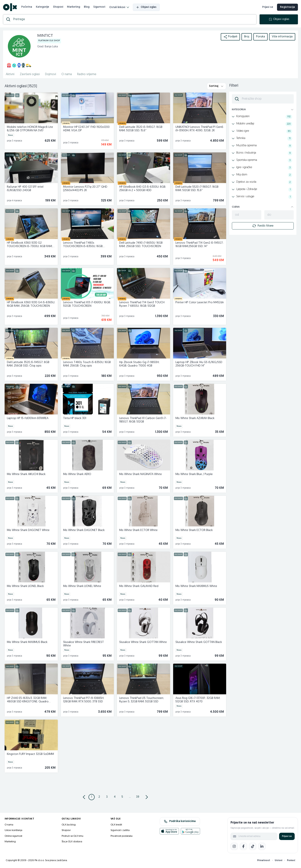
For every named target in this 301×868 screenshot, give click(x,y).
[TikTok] (253, 846)
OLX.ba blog (69, 825)
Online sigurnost (13, 836)
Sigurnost (99, 7)
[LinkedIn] (262, 846)
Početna (27, 7)
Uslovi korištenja (13, 830)
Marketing (74, 7)
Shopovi (58, 7)
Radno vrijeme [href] (87, 74)
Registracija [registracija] (287, 7)
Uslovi (279, 860)
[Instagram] (234, 846)
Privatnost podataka (122, 836)
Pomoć (291, 860)
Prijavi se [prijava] (268, 7)
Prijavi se (287, 836)
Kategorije (43, 7)
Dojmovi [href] (51, 74)
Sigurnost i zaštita (120, 830)
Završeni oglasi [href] (30, 74)
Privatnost (264, 860)
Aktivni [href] (10, 74)
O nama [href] (67, 74)
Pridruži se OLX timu (72, 836)
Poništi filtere (263, 226)
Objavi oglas (146, 7)
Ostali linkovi (119, 7)
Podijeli (230, 37)
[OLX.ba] (10, 7)
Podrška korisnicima (180, 821)
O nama (9, 825)
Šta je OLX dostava (72, 842)
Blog (87, 7)
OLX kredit (116, 825)
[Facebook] (243, 846)
